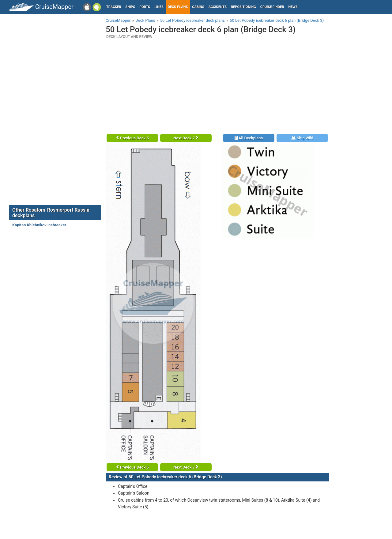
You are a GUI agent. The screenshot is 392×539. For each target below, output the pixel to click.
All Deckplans (249, 138)
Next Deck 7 (186, 138)
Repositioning (243, 7)
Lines (159, 7)
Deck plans (178, 7)
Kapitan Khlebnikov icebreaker (39, 225)
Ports (145, 7)
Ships (130, 7)
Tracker (114, 7)
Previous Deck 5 (132, 138)
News (293, 7)
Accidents (218, 7)
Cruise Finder (272, 7)
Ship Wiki (302, 138)
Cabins (198, 7)
